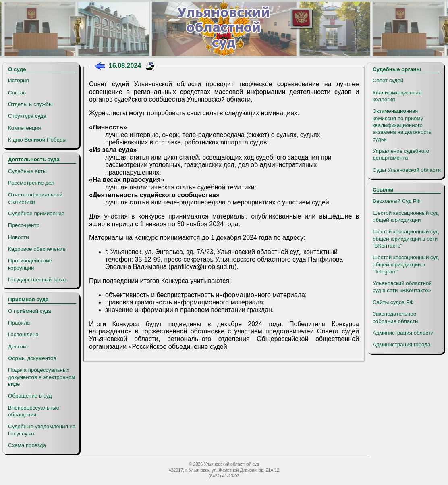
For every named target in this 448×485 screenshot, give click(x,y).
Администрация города (401, 344)
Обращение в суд (30, 396)
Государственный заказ (37, 280)
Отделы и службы (30, 104)
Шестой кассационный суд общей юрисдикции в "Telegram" (406, 264)
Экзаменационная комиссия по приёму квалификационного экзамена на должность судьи (402, 125)
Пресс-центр (24, 225)
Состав (17, 93)
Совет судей (388, 80)
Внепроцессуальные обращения (34, 411)
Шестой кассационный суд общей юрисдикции (406, 216)
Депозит (18, 347)
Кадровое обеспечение (37, 249)
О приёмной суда (30, 311)
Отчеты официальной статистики (35, 198)
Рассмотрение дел (31, 183)
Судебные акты (27, 171)
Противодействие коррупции (30, 264)
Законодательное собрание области (395, 317)
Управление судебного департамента (401, 154)
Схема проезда (27, 445)
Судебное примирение (36, 213)
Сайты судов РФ (393, 302)
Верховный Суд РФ (397, 201)
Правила (19, 323)
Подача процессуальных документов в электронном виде (41, 377)
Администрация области (403, 333)
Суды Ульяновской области (407, 170)
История (19, 80)
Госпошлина (23, 334)
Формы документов (32, 358)
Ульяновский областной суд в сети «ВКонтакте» (402, 287)
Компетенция (25, 128)
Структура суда (27, 116)
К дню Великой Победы (37, 140)
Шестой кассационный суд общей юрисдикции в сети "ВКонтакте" (406, 239)
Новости (19, 237)
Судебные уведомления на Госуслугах (42, 430)
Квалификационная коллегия (397, 96)
